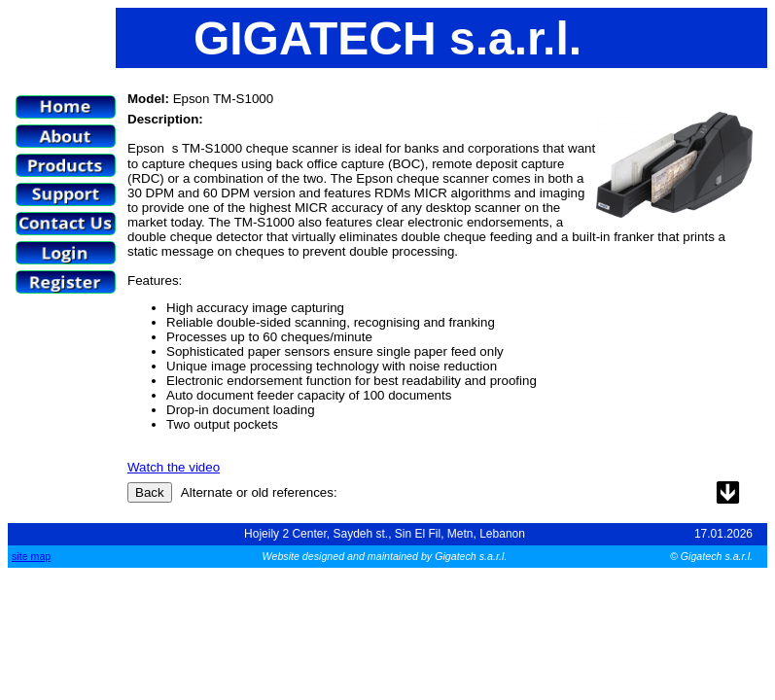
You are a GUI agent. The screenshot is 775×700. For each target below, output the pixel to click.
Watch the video (174, 467)
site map (31, 556)
